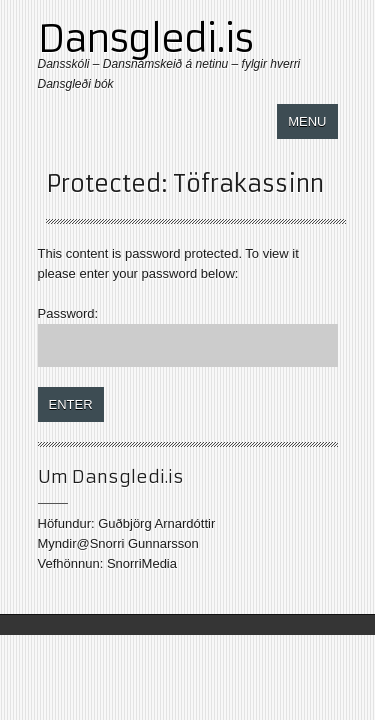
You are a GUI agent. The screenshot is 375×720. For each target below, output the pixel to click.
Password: (188, 336)
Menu (307, 121)
